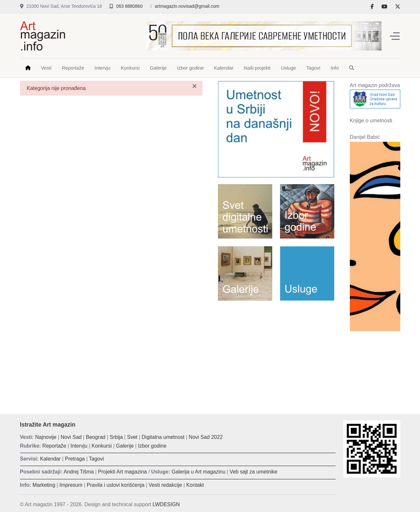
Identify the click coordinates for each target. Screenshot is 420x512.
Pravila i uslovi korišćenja (116, 485)
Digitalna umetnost (163, 437)
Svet (132, 437)
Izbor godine (152, 446)
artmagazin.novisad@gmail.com (187, 6)
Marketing (44, 485)
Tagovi (96, 459)
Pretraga (75, 459)
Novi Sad (71, 437)
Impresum (71, 485)
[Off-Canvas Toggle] (395, 36)
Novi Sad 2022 (206, 437)
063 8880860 (129, 6)
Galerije (125, 446)
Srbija (116, 437)
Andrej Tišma (79, 472)
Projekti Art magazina (122, 472)
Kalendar (50, 459)
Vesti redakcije (165, 485)
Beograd (96, 437)
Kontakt (195, 485)
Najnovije (46, 437)
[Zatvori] (194, 86)
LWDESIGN (166, 504)
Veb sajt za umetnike (253, 472)
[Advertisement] (276, 352)
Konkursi (102, 446)
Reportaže (54, 446)
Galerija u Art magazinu (199, 472)
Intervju (79, 446)
